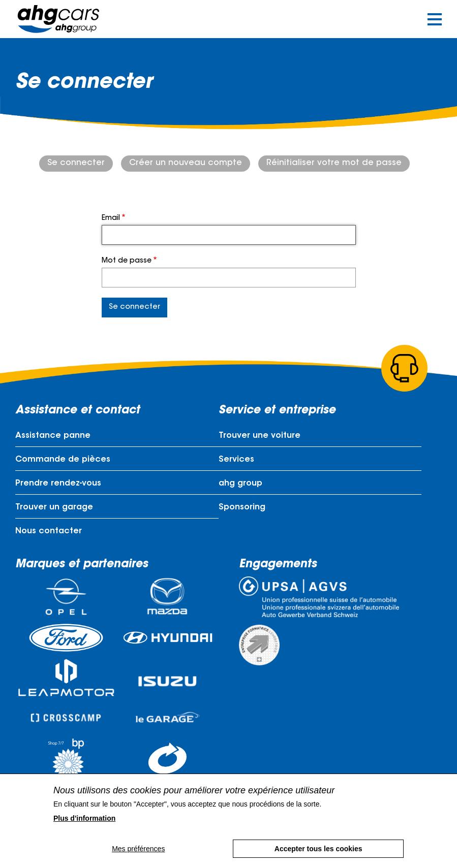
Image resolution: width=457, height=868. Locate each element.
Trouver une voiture (260, 436)
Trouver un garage (54, 507)
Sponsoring (242, 507)
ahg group (240, 484)
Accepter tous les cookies (318, 849)
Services (236, 460)
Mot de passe (127, 261)
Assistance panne (53, 436)
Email (111, 218)
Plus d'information (84, 818)
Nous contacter (49, 531)
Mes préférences (138, 849)
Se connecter (76, 163)
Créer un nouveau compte (186, 163)
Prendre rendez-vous (58, 484)
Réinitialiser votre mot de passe (334, 163)
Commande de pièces (63, 460)
